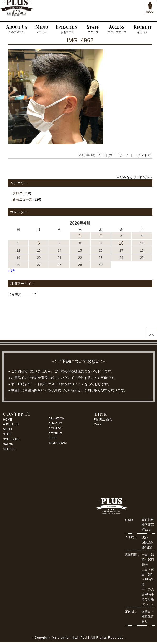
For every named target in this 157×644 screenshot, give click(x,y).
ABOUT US (11, 424)
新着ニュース (22, 199)
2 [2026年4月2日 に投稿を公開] (101, 236)
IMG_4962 (80, 40)
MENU (7, 429)
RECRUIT (55, 433)
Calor (97, 424)
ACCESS (9, 449)
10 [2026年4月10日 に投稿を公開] (121, 243)
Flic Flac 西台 (103, 420)
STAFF (8, 434)
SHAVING (55, 423)
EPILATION (56, 418)
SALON (8, 444)
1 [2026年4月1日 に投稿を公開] (80, 236)
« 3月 (12, 270)
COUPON (55, 428)
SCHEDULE (11, 439)
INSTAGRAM (58, 443)
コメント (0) (143, 155)
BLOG (53, 438)
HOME (7, 420)
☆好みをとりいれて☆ (133, 177)
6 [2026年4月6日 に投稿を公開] (39, 243)
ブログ (17, 193)
